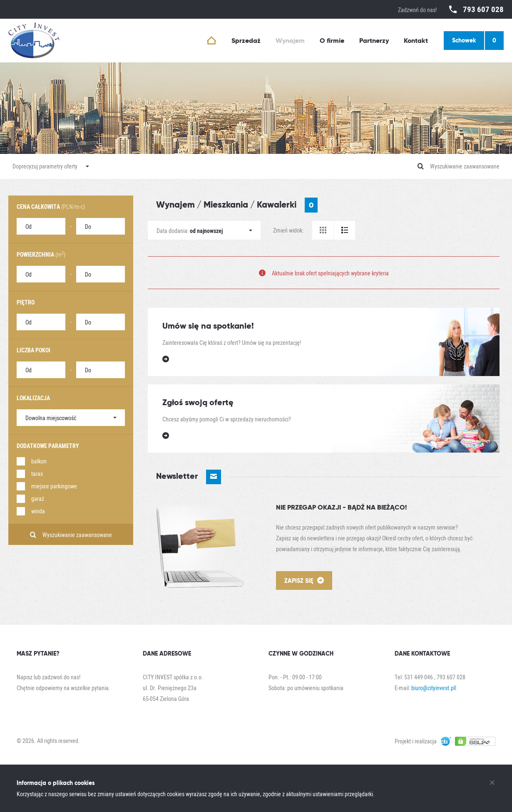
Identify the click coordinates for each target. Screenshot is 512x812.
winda (38, 511)
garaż (38, 499)
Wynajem (175, 204)
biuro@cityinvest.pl (433, 688)
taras (37, 474)
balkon (39, 461)
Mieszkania (226, 204)
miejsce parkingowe (54, 486)
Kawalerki (287, 205)
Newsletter (189, 477)
